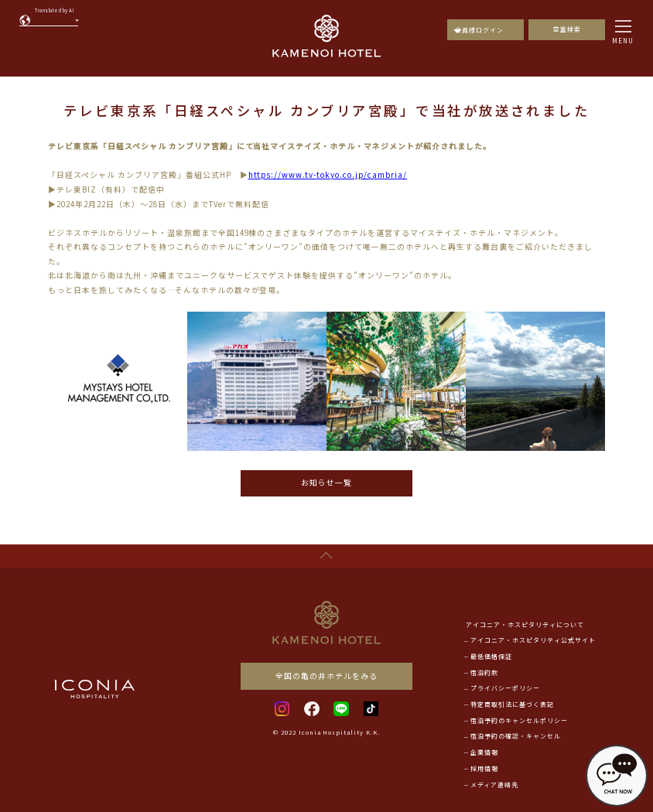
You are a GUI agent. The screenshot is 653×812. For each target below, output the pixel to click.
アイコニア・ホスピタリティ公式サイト (533, 640)
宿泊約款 (484, 672)
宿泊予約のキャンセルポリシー (519, 720)
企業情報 (484, 752)
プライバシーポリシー (505, 688)
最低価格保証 (491, 656)
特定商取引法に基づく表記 (512, 704)
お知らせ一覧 (326, 483)
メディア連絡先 (494, 785)
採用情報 (484, 768)
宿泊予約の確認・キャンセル (516, 736)
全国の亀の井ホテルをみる (326, 676)
